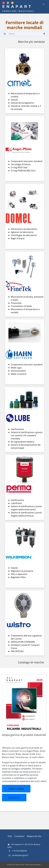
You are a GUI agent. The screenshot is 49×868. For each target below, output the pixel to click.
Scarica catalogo (16, 789)
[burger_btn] (44, 4)
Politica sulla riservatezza (33, 865)
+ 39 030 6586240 (18, 851)
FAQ (10, 836)
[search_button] (5, 34)
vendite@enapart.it (18, 855)
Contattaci (19, 836)
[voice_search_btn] (44, 34)
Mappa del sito (34, 836)
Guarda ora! (14, 797)
